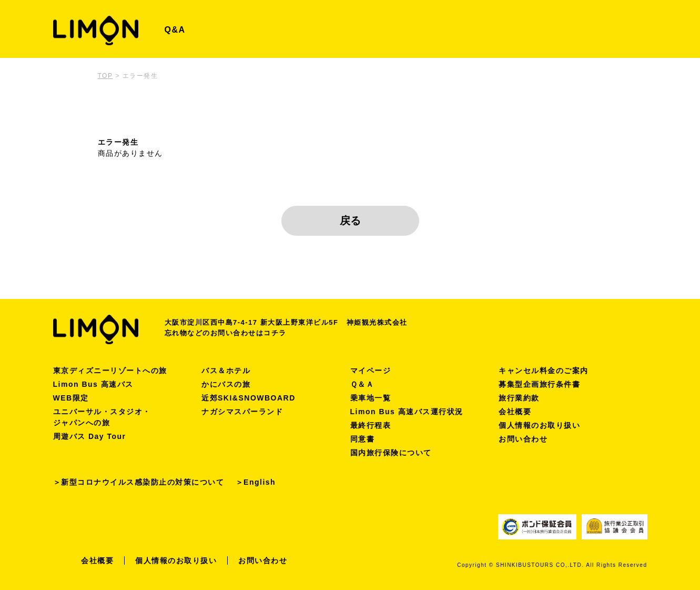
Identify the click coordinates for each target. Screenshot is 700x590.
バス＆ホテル (226, 371)
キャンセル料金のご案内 (544, 371)
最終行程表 (371, 425)
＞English (256, 482)
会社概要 (515, 412)
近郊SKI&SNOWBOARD (248, 398)
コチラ (275, 333)
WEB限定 (71, 398)
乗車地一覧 (371, 398)
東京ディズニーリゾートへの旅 (110, 371)
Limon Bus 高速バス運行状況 (407, 412)
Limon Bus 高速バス (93, 384)
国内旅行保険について (391, 453)
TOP (105, 76)
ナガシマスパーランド (242, 412)
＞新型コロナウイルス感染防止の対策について (139, 482)
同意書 (363, 439)
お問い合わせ (523, 439)
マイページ (371, 371)
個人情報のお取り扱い (539, 425)
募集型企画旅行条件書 (539, 384)
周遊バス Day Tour (90, 436)
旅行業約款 (519, 398)
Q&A (175, 30)
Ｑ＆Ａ (362, 384)
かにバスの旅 (226, 384)
